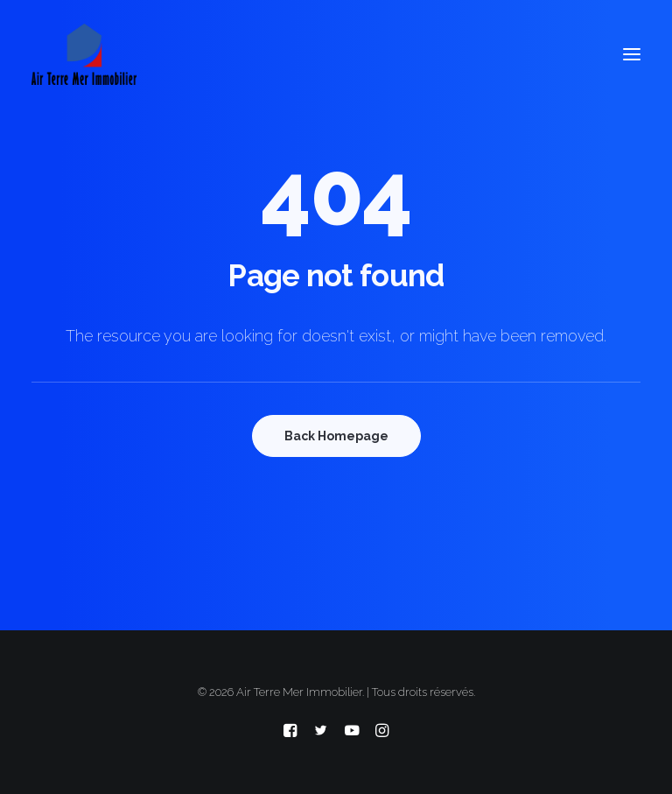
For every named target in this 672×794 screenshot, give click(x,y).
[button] (632, 54)
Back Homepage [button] (336, 436)
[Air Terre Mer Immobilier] (84, 54)
